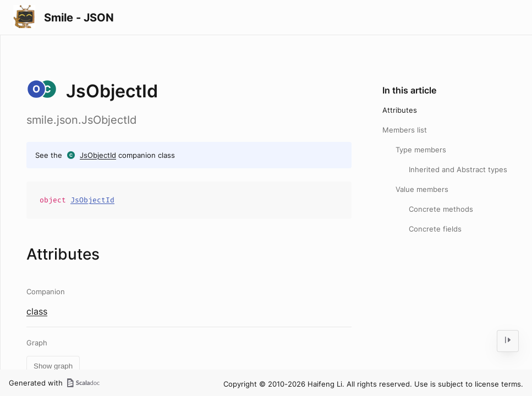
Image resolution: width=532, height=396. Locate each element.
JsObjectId (98, 155)
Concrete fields (435, 229)
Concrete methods (441, 209)
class (37, 311)
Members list (405, 130)
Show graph (53, 366)
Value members (422, 189)
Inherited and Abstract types (458, 169)
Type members (421, 150)
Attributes (400, 110)
